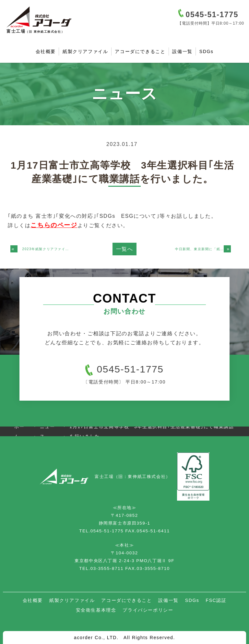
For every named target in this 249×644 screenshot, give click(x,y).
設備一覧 (182, 51)
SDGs (207, 51)
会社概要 (46, 51)
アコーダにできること (140, 51)
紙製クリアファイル (85, 51)
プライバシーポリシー (148, 610)
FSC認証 (216, 600)
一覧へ (125, 249)
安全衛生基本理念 (96, 610)
